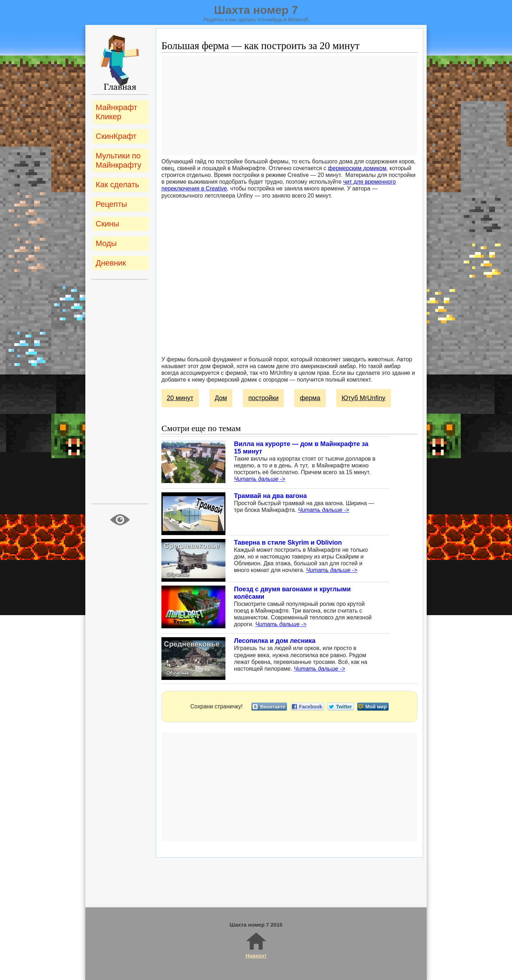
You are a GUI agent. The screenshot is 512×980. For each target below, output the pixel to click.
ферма (310, 398)
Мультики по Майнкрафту (118, 160)
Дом (221, 398)
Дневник (111, 263)
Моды (106, 243)
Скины (107, 224)
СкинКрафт (116, 136)
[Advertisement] (289, 105)
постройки (263, 398)
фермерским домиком (357, 168)
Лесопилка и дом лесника (275, 641)
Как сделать (117, 185)
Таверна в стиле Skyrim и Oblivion (288, 543)
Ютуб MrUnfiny (364, 398)
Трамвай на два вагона (270, 496)
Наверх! (256, 945)
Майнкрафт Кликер (116, 112)
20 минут (180, 398)
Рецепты (111, 204)
